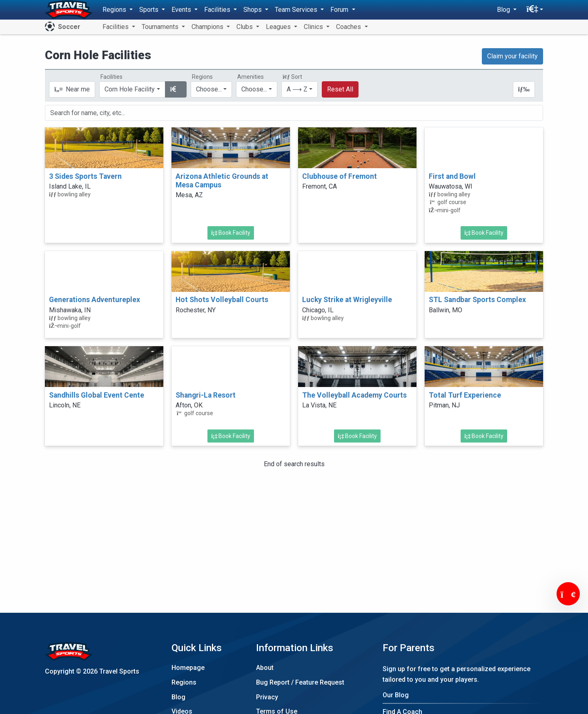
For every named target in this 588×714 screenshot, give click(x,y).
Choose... (209, 89)
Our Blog (396, 695)
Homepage (188, 668)
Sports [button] (150, 10)
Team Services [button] (297, 10)
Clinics (314, 27)
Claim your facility (512, 56)
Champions (208, 27)
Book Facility (231, 233)
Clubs (245, 27)
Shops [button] (253, 10)
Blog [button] (504, 10)
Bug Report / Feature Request (300, 682)
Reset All (340, 89)
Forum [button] (340, 10)
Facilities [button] (218, 10)
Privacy (267, 697)
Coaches (349, 27)
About (265, 668)
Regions (184, 682)
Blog (178, 697)
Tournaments (161, 27)
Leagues (279, 27)
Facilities (116, 27)
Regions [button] (115, 10)
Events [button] (182, 10)
